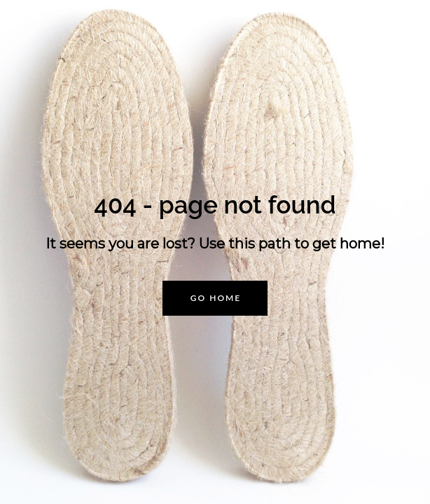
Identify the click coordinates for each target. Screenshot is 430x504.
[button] (215, 298)
